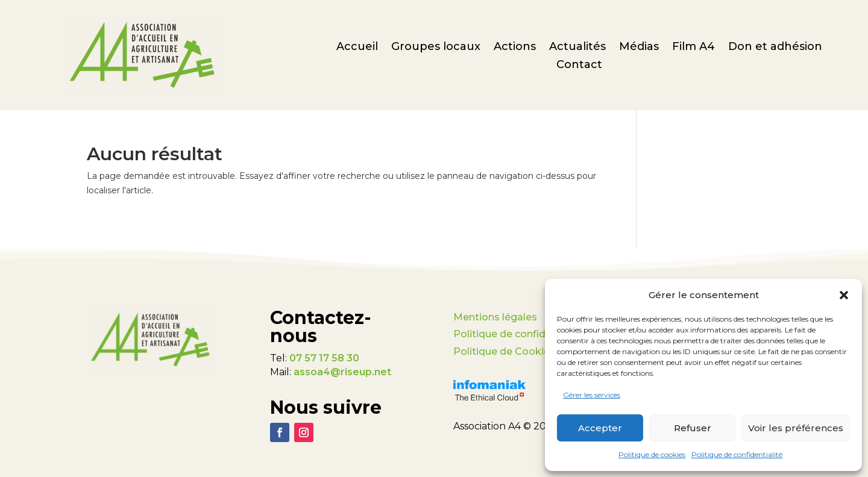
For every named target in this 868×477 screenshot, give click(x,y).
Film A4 (693, 48)
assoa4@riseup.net (342, 372)
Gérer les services (592, 395)
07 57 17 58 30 (324, 358)
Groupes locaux (436, 48)
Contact (579, 66)
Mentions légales (495, 317)
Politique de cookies (652, 454)
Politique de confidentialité (737, 454)
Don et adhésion (775, 48)
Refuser (693, 428)
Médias (639, 48)
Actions (515, 48)
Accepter (600, 428)
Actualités (577, 48)
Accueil (357, 48)
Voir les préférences (796, 428)
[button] (844, 295)
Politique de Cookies (504, 351)
